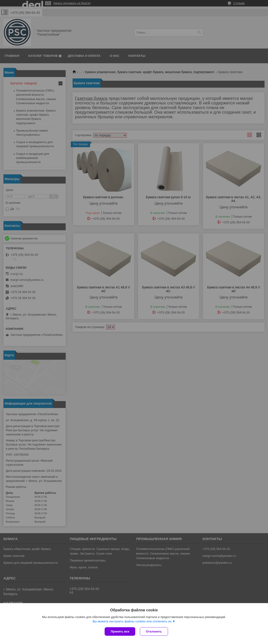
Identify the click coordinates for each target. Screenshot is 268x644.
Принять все (120, 631)
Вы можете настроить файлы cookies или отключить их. (133, 621)
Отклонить (154, 631)
